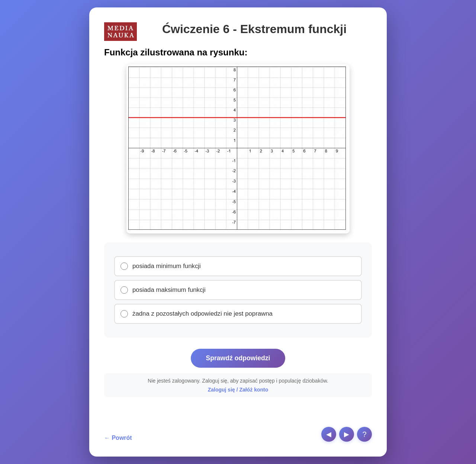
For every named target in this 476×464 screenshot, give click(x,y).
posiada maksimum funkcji (169, 290)
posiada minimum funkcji (167, 266)
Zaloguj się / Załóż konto (238, 390)
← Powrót (118, 438)
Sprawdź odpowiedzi (238, 358)
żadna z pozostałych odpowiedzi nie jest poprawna (202, 314)
